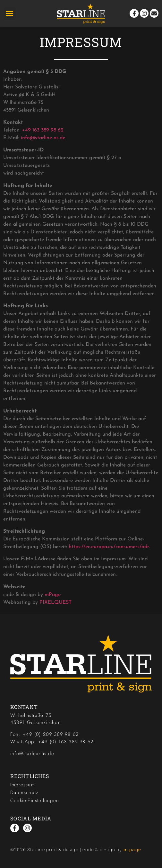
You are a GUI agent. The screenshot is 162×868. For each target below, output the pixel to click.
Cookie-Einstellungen (35, 800)
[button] (10, 14)
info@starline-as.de (43, 138)
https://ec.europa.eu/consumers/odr (109, 547)
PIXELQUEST (55, 602)
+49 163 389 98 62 (43, 130)
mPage (53, 595)
